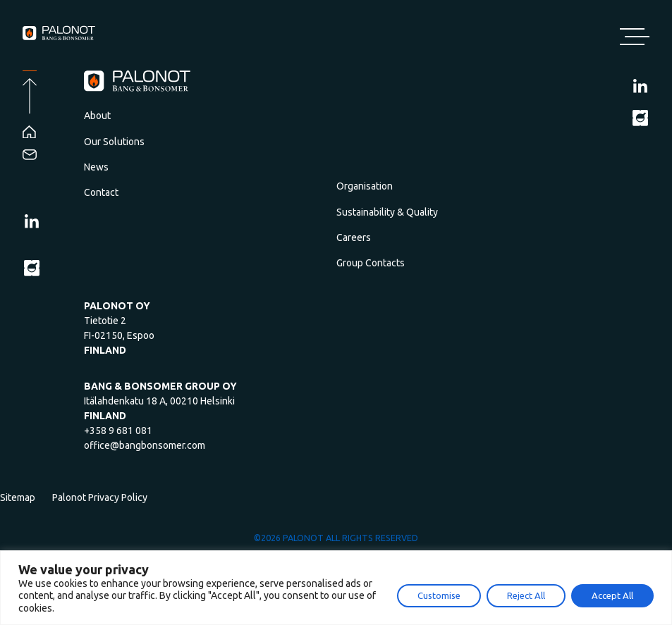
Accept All (612, 595)
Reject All (526, 595)
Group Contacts (371, 263)
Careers (354, 237)
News (96, 167)
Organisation (365, 186)
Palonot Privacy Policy (100, 498)
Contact (101, 192)
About (97, 116)
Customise (439, 595)
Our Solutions (114, 142)
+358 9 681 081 (118, 431)
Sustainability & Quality (387, 212)
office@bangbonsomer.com (145, 445)
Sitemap (18, 498)
